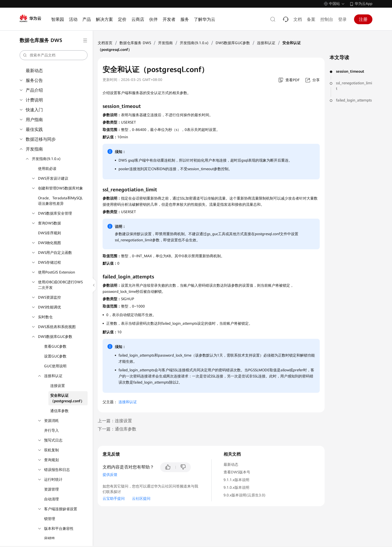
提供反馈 (110, 475)
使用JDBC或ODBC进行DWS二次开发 (60, 285)
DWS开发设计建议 (53, 178)
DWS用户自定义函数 (55, 253)
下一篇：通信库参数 (117, 429)
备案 (311, 19)
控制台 (327, 19)
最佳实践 (34, 129)
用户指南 (34, 120)
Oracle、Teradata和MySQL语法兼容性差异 (60, 201)
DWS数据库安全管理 (55, 213)
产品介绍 (34, 90)
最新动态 (34, 71)
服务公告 (34, 80)
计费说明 (34, 100)
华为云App (364, 4)
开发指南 (34, 149)
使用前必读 (47, 169)
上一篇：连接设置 (115, 421)
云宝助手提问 (114, 499)
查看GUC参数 (55, 346)
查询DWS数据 (49, 223)
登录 (342, 19)
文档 (298, 19)
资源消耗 (51, 421)
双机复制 (51, 450)
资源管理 (51, 489)
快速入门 (34, 110)
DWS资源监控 (49, 297)
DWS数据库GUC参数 (55, 337)
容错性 (50, 538)
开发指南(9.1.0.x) (46, 159)
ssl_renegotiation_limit (354, 86)
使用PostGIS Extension (57, 272)
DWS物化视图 (49, 243)
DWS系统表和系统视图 (57, 327)
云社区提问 (141, 499)
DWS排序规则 (49, 233)
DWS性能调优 (49, 307)
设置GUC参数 (55, 356)
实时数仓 (45, 317)
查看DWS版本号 (237, 472)
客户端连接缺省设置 (61, 509)
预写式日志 (53, 440)
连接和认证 (53, 376)
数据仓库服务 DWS (135, 43)
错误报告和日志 (57, 470)
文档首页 (105, 43)
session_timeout (350, 71)
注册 (363, 19)
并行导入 (51, 430)
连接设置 (58, 386)
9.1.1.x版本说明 (236, 480)
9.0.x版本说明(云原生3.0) (245, 495)
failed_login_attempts (354, 100)
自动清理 (51, 499)
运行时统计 (53, 480)
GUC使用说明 (55, 366)
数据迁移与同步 (41, 139)
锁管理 (50, 519)
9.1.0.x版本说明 (236, 488)
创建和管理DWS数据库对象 (60, 188)
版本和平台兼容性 (59, 529)
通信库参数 (59, 411)
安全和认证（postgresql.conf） (67, 398)
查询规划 (51, 460)
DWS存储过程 (49, 262)
